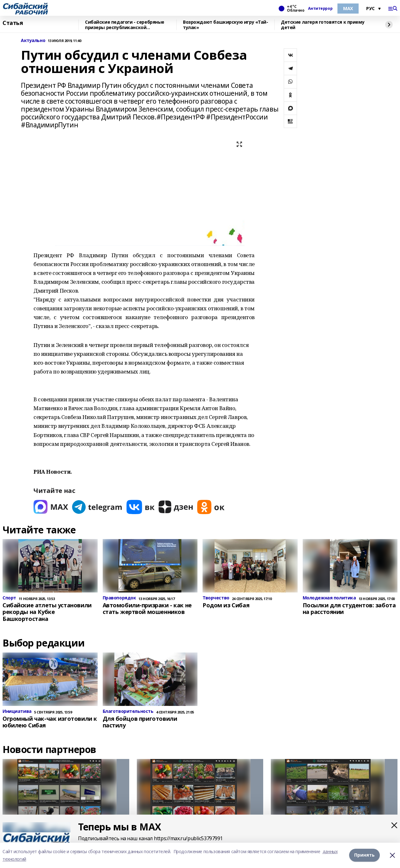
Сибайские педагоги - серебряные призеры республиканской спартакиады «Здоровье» (125, 25)
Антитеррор (320, 9)
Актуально (33, 41)
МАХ (348, 8)
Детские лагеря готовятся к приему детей (323, 25)
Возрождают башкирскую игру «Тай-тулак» (226, 25)
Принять (364, 855)
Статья (13, 23)
